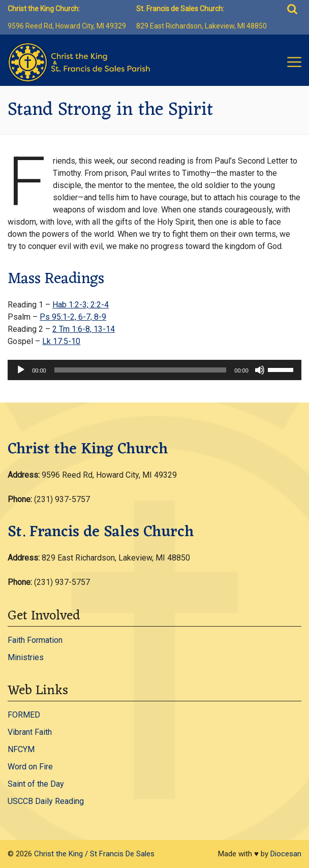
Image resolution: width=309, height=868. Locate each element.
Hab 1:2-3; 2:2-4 (81, 305)
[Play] (21, 370)
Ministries (26, 657)
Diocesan (286, 854)
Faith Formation (35, 640)
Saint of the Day (36, 784)
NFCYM (21, 749)
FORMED (24, 715)
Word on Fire (30, 767)
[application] (154, 370)
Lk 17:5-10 (61, 341)
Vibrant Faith (30, 732)
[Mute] (260, 370)
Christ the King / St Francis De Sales (94, 854)
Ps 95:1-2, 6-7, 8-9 (73, 317)
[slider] (141, 370)
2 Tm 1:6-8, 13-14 (84, 329)
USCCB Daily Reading (46, 801)
